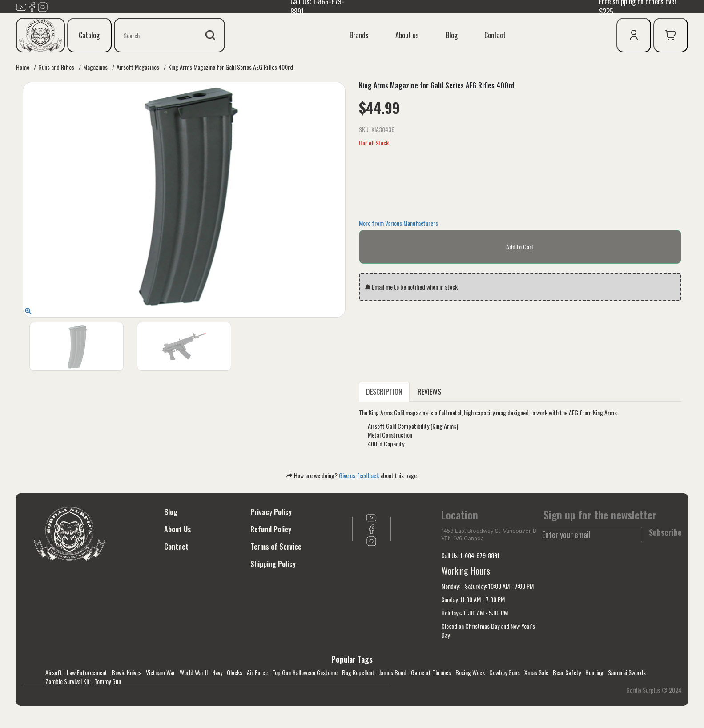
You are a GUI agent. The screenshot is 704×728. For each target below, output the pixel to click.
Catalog (89, 35)
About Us (178, 529)
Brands (359, 35)
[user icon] (634, 35)
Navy (217, 672)
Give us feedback (359, 475)
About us (407, 35)
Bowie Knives (127, 672)
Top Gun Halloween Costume (305, 672)
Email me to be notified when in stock (411, 287)
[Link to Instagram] (43, 6)
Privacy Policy (271, 512)
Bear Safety (567, 672)
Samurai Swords (627, 672)
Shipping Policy (273, 564)
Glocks (235, 672)
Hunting (594, 672)
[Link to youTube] (21, 6)
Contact (495, 35)
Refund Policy (271, 529)
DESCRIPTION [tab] (384, 392)
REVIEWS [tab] (429, 392)
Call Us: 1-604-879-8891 (470, 555)
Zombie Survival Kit (68, 681)
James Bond (393, 672)
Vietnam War (161, 672)
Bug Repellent (358, 672)
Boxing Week (470, 672)
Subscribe (665, 533)
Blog (452, 35)
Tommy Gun (108, 681)
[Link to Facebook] (32, 6)
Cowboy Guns (505, 672)
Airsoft (54, 672)
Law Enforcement (87, 672)
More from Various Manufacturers (398, 223)
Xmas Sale (536, 672)
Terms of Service (276, 547)
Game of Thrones (431, 672)
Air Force (257, 672)
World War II (194, 672)
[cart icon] (671, 35)
